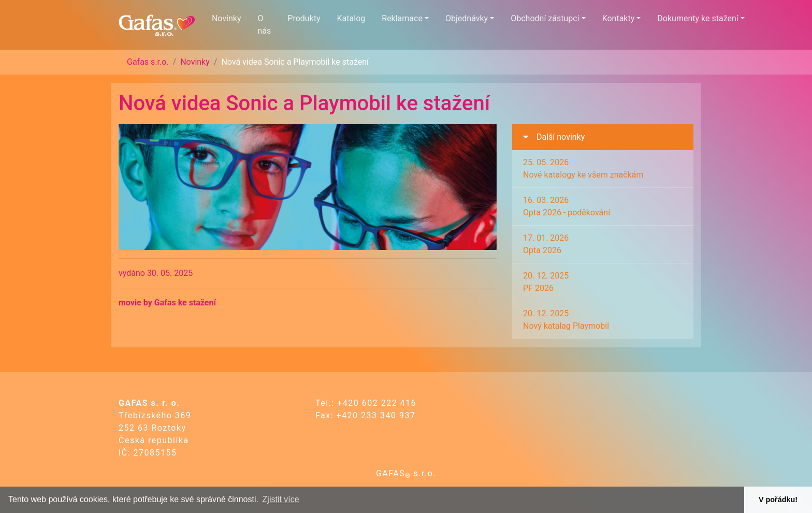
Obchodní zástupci (545, 18)
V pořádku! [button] (778, 500)
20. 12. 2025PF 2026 (546, 282)
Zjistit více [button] (281, 499)
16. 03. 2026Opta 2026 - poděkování (567, 206)
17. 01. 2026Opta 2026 (546, 244)
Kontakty (619, 18)
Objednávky (467, 18)
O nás (265, 25)
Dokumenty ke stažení (698, 18)
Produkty (304, 18)
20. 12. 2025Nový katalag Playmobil (566, 320)
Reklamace (402, 18)
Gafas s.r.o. (148, 62)
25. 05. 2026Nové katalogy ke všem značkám (583, 168)
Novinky (227, 18)
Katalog (351, 18)
